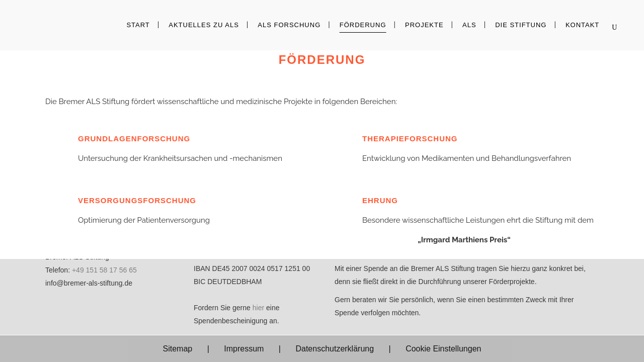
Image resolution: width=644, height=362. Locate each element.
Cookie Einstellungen (443, 349)
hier (258, 308)
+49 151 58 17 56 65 (104, 270)
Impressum (244, 349)
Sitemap (178, 349)
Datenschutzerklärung (335, 349)
